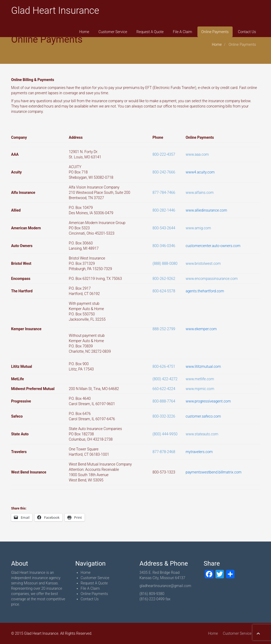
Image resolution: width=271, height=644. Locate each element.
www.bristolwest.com (203, 263)
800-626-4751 (164, 366)
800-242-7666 (164, 172)
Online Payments (215, 32)
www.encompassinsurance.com (212, 279)
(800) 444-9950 (165, 434)
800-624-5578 (164, 291)
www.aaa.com (197, 154)
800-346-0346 (164, 246)
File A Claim (182, 32)
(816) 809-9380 (152, 594)
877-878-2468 (164, 452)
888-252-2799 (164, 329)
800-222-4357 (164, 154)
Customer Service (113, 32)
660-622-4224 (164, 389)
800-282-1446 (164, 210)
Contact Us (247, 32)
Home (84, 32)
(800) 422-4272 (165, 379)
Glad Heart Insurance (55, 11)
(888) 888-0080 (165, 263)
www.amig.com (198, 228)
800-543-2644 (164, 228)
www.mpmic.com (200, 389)
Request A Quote (150, 32)
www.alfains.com (200, 193)
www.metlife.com (200, 379)
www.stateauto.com (202, 434)
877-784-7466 (164, 193)
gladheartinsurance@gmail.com (165, 586)
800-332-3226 (164, 416)
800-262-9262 (164, 279)
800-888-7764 (164, 401)
